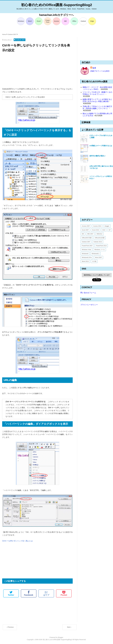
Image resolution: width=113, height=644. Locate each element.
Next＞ (69, 627)
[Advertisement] (37, 70)
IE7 (110, 230)
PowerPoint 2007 (87, 246)
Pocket (64, 593)
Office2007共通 (87, 238)
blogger (107, 226)
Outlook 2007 (86, 242)
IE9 (83, 234)
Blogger (60, 637)
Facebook (29, 593)
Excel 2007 (85, 230)
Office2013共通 (100, 238)
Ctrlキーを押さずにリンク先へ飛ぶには (17, 541)
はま (94, 68)
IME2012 (99, 234)
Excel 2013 (96, 230)
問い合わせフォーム (88, 293)
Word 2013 (85, 261)
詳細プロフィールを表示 (100, 71)
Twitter (11, 593)
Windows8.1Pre (87, 257)
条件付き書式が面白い (98, 156)
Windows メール (99, 250)
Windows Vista (86, 250)
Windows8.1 (95, 254)
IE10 (104, 230)
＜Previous (10, 627)
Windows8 (85, 254)
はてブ (46, 593)
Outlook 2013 (98, 242)
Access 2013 (97, 226)
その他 (94, 261)
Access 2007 (86, 226)
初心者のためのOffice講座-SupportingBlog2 (57, 5)
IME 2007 (90, 234)
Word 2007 (98, 257)
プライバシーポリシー (89, 305)
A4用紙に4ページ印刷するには (101, 146)
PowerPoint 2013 (101, 246)
